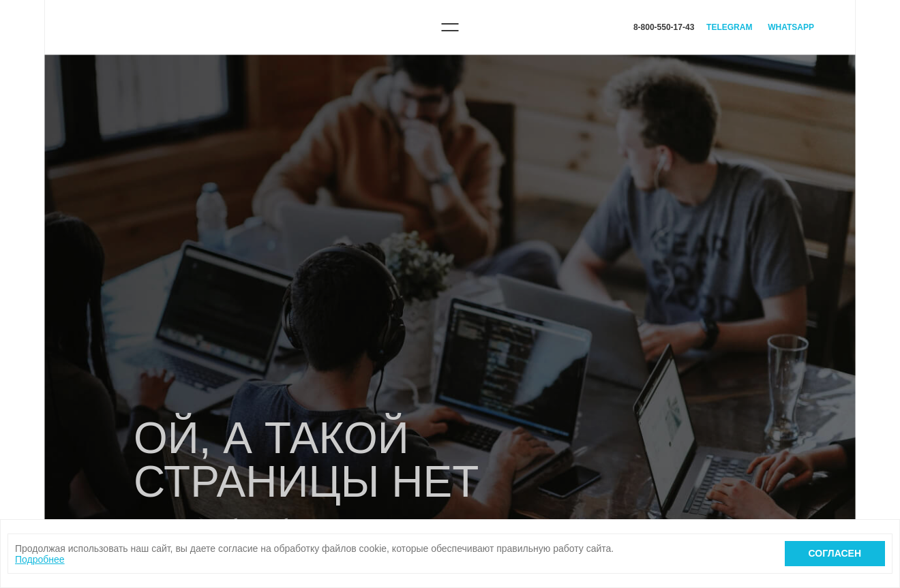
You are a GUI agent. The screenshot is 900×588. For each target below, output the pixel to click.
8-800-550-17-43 (664, 27)
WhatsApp (791, 27)
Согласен (835, 553)
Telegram (729, 27)
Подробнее (40, 559)
